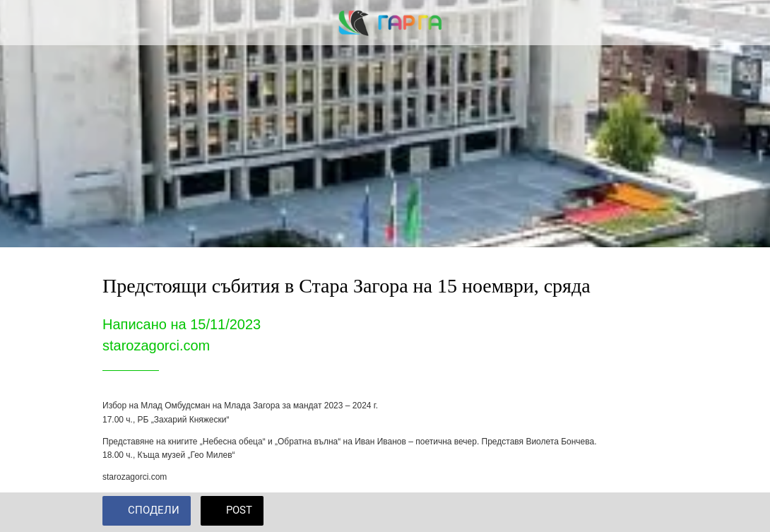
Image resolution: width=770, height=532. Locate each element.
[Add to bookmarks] (651, 512)
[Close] (23, 23)
